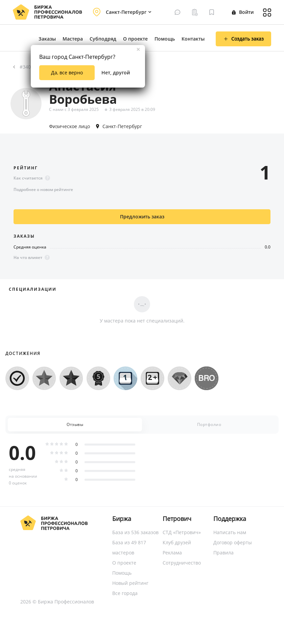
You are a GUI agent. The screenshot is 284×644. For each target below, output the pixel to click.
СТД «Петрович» (182, 532)
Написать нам (230, 532)
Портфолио (209, 424)
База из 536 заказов (135, 532)
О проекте (135, 39)
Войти (243, 12)
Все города (125, 593)
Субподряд (103, 39)
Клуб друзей (177, 542)
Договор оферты (233, 542)
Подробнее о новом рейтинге (43, 189)
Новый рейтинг (130, 583)
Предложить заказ (142, 217)
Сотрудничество (182, 563)
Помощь (165, 39)
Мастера (73, 39)
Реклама (172, 553)
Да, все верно (67, 73)
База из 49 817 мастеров (129, 547)
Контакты (193, 39)
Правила (223, 553)
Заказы (47, 39)
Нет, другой (116, 73)
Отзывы (75, 424)
